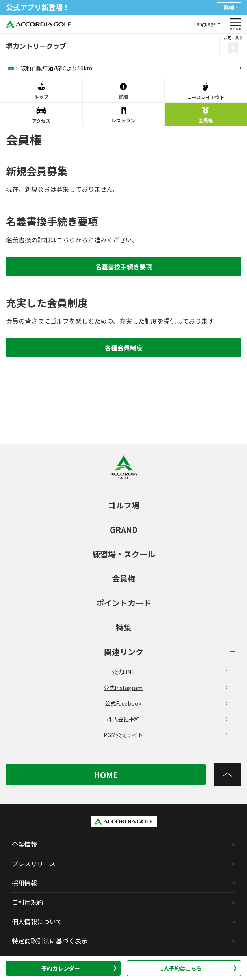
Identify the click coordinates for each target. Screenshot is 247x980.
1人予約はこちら (199, 968)
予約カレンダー (79, 968)
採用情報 (24, 883)
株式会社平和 (167, 719)
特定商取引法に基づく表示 (50, 941)
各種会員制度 (124, 348)
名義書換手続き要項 (124, 266)
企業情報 (24, 844)
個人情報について (37, 921)
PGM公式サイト (165, 735)
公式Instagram (165, 688)
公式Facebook (166, 703)
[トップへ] (227, 775)
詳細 (230, 7)
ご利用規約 (28, 902)
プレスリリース (34, 864)
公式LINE (169, 672)
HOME (106, 775)
